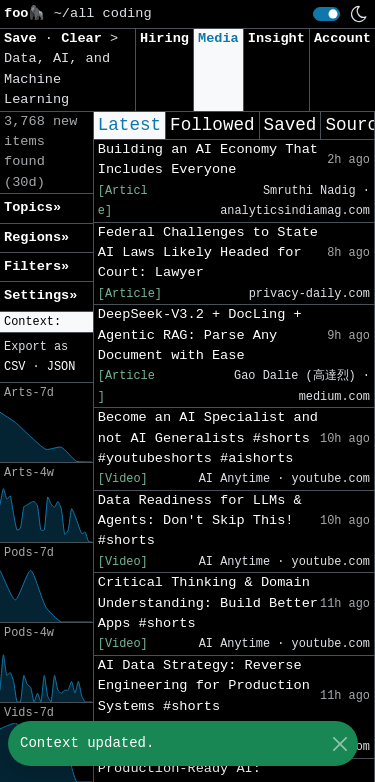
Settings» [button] (40, 295)
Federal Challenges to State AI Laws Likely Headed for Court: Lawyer (208, 253)
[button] (46, 322)
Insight (276, 38)
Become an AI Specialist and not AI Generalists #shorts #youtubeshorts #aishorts (208, 438)
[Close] (339, 743)
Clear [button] (85, 38)
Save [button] (24, 38)
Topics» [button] (32, 207)
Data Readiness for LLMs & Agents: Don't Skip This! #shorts (200, 521)
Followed (212, 125)
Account (342, 38)
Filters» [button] (36, 266)
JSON (61, 367)
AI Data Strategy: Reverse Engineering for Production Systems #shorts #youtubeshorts (204, 696)
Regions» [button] (36, 237)
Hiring (164, 38)
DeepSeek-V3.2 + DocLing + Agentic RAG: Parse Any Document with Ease (200, 335)
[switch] (326, 14)
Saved (290, 125)
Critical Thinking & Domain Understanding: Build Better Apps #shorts (208, 603)
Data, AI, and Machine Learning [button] (57, 79)
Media (218, 38)
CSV (14, 367)
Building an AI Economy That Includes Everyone (208, 159)
